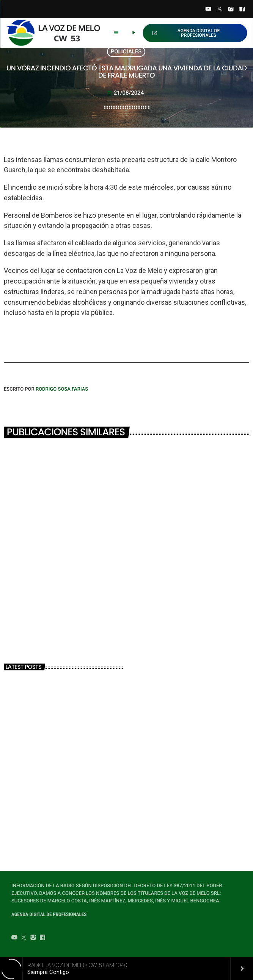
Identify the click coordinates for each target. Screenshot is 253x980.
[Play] (134, 33)
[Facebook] (242, 10)
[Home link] (57, 33)
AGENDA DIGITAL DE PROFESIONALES (186, 33)
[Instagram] (231, 10)
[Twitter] (220, 10)
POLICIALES (126, 51)
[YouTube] (208, 10)
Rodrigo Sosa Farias (62, 389)
